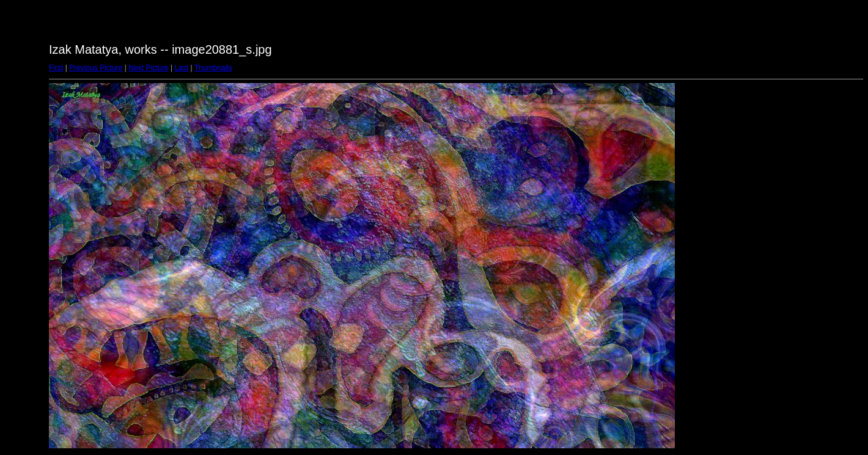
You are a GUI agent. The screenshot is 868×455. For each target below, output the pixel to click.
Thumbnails (213, 68)
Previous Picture (96, 68)
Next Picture (148, 68)
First (56, 68)
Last (181, 68)
